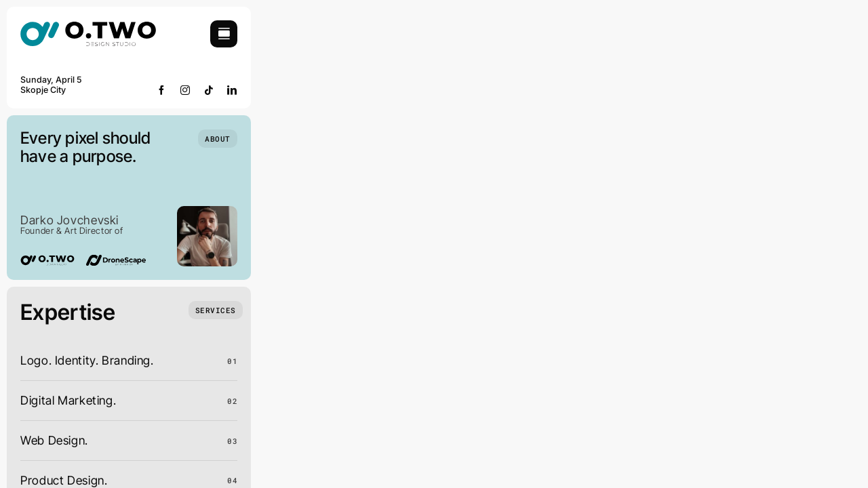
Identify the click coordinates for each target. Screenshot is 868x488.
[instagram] (185, 90)
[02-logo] (88, 26)
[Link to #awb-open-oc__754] (224, 34)
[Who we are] (218, 139)
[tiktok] (209, 90)
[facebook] (162, 90)
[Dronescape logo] (116, 261)
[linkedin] (232, 90)
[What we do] (216, 310)
